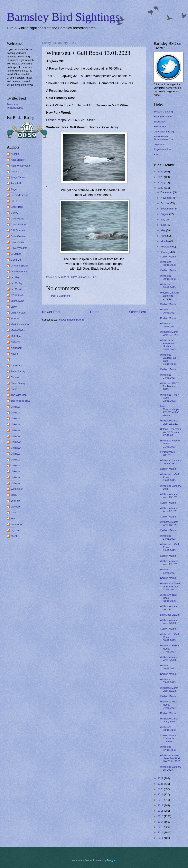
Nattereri (16, 342)
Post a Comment (61, 296)
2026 (161, 172)
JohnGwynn (17, 301)
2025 (161, 177)
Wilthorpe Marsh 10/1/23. (169, 608)
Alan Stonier (18, 160)
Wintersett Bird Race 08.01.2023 (168, 598)
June (164, 225)
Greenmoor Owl (20, 271)
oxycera (15, 530)
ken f (14, 518)
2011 (161, 838)
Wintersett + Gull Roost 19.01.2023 (169, 477)
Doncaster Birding (164, 132)
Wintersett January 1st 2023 (170, 768)
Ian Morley (17, 283)
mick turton (17, 524)
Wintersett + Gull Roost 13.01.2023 (169, 547)
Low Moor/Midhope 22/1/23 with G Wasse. (170, 411)
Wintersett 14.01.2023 (168, 537)
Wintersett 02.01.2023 (168, 748)
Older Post (138, 312)
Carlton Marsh (168, 257)
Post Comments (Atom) (71, 320)
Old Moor (159, 145)
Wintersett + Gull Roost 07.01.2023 (169, 649)
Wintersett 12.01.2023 (168, 571)
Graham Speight (20, 266)
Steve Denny (18, 383)
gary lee (15, 507)
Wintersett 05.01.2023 (168, 681)
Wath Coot (17, 489)
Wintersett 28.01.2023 (168, 286)
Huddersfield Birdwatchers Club (164, 138)
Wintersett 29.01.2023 (168, 277)
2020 (161, 789)
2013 (161, 827)
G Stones (16, 254)
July (163, 220)
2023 (161, 188)
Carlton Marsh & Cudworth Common (169, 738)
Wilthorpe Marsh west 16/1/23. (169, 523)
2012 (161, 832)
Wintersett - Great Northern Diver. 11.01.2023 (170, 586)
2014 (161, 822)
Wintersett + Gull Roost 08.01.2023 (169, 637)
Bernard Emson (19, 195)
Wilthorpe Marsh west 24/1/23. (169, 333)
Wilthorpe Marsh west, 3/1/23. (169, 720)
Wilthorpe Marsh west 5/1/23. (169, 689)
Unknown (16, 407)
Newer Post (51, 312)
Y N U (157, 154)
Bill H (14, 201)
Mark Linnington (20, 324)
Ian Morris (16, 289)
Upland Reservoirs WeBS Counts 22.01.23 (170, 432)
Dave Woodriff (19, 248)
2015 (161, 816)
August (165, 214)
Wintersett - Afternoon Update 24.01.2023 (168, 345)
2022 (161, 778)
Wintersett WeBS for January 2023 (170, 386)
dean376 (16, 501)
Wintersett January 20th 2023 (170, 462)
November (167, 198)
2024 (161, 183)
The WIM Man (19, 395)
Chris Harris (17, 219)
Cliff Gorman (18, 230)
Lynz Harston (18, 313)
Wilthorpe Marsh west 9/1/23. (169, 622)
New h (14, 354)
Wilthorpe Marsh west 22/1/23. (169, 422)
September (167, 209)
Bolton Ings (160, 126)
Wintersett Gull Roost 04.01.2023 (168, 705)
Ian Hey (15, 277)
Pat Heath (16, 366)
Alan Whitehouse (20, 166)
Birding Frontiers (163, 116)
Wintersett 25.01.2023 (168, 325)
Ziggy (14, 495)
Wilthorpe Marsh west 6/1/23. (169, 659)
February (166, 247)
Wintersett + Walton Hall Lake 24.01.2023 (168, 359)
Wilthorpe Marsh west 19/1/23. (169, 496)
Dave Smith (17, 242)
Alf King (15, 172)
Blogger (111, 860)
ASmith (15, 154)
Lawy (14, 307)
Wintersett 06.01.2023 (168, 667)
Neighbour (17, 348)
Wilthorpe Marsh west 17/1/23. (169, 510)
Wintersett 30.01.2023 (168, 263)
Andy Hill (16, 183)
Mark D (15, 318)
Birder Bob (17, 207)
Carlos (14, 213)
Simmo (15, 377)
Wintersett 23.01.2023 (168, 376)
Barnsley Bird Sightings (63, 17)
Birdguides (160, 122)
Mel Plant (16, 336)
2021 (161, 784)
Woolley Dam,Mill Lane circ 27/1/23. (170, 296)
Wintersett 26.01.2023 (168, 311)
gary (13, 512)
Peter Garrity (18, 371)
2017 (161, 805)
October (165, 203)
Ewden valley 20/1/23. (167, 453)
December (167, 192)
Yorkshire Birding (163, 112)
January (165, 252)
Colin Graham (19, 236)
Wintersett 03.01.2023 (168, 728)
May (163, 230)
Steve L (15, 389)
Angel (14, 189)
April (163, 236)
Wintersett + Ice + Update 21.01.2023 (170, 444)
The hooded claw (20, 401)
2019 (161, 794)
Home (95, 312)
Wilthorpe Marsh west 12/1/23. (169, 563)
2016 (161, 811)
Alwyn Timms (18, 177)
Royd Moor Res (162, 149)
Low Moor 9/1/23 (169, 615)
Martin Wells (18, 330)
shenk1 (15, 536)
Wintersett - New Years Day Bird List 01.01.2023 (170, 758)
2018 (161, 800)
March (164, 241)
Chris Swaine (18, 224)
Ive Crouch (17, 295)
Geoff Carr (17, 260)
